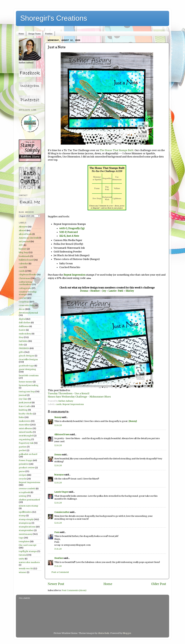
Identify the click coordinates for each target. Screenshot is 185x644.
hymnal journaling (29, 385)
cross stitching (27, 305)
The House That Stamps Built (116, 150)
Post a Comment (60, 572)
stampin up (25, 523)
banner (23, 249)
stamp (22, 516)
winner (23, 572)
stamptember (26, 530)
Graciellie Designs (28, 359)
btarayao (59, 475)
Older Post (159, 584)
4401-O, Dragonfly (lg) (72, 228)
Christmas (24, 278)
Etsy (21, 337)
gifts (21, 352)
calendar (23, 264)
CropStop (24, 302)
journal (23, 395)
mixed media (26, 432)
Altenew (23, 227)
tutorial (23, 555)
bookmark (24, 256)
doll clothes (25, 323)
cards (59, 404)
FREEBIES (24, 348)
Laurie (112, 291)
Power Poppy (26, 460)
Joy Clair (23, 399)
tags (21, 538)
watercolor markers (29, 562)
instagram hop (27, 392)
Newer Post (56, 584)
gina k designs (27, 356)
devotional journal (28, 313)
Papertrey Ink (26, 443)
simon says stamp (28, 506)
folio (21, 345)
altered (22, 230)
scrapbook (24, 492)
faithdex (23, 341)
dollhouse (24, 326)
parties (23, 447)
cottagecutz (25, 288)
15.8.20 (58, 549)
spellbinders (25, 512)
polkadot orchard (28, 454)
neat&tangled (26, 436)
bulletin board (26, 260)
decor (22, 309)
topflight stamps (28, 551)
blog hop (23, 252)
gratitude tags (26, 366)
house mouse (26, 382)
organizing (25, 439)
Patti (121, 291)
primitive (24, 464)
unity (22, 559)
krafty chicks (26, 414)
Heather (95, 291)
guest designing (27, 369)
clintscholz (103, 633)
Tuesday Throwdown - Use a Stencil (69, 393)
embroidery (25, 334)
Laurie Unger (61, 492)
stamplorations (27, 527)
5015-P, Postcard (69, 232)
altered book (25, 234)
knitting (23, 410)
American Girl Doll (28, 238)
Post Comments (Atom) (74, 590)
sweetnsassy (26, 534)
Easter (22, 330)
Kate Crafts (25, 406)
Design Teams (34, 34)
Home (21, 34)
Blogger (127, 633)
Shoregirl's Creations (54, 18)
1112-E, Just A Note (69, 236)
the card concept (28, 545)
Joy (104, 291)
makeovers (25, 421)
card (21, 267)
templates (24, 541)
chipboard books (28, 275)
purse (22, 471)
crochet (23, 298)
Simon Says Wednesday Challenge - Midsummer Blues (79, 397)
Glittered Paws (62, 434)
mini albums (25, 428)
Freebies (49, 34)
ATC (21, 245)
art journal (24, 241)
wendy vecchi (26, 569)
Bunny (58, 417)
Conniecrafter (62, 512)
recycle (22, 479)
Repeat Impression (75, 275)
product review (27, 468)
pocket (22, 450)
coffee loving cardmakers (26, 283)
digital (22, 319)
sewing (23, 496)
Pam (57, 532)
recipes (23, 475)
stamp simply (26, 519)
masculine (24, 425)
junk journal (25, 403)
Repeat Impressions (73, 404)
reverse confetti (27, 489)
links (21, 417)
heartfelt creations (29, 375)
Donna (84, 291)
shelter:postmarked (29, 500)
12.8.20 (58, 425)
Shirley (130, 291)
